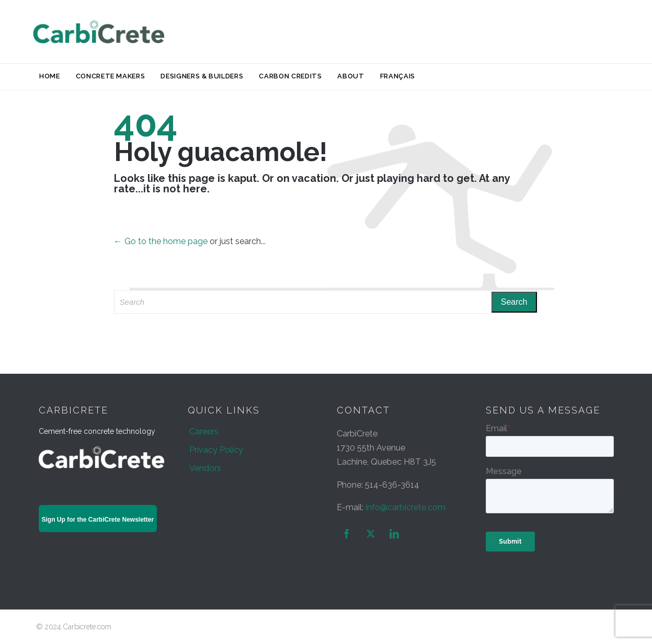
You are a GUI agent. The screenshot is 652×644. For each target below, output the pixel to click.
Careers (204, 432)
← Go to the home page (161, 241)
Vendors (205, 468)
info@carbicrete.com (405, 507)
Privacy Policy (216, 450)
